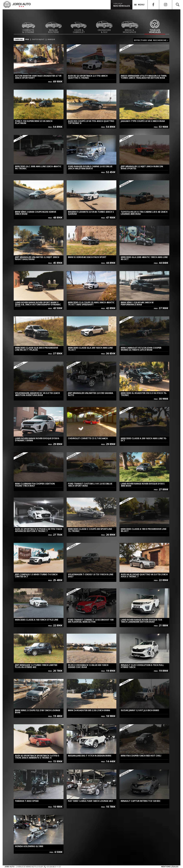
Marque (51, 39)
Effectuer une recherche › (151, 40)
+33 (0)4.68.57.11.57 (53, 867)
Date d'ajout (38, 39)
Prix (27, 39)
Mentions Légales (170, 867)
